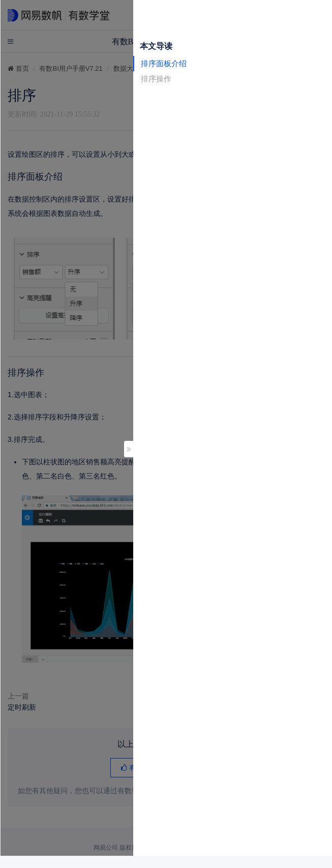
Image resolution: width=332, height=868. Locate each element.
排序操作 (156, 79)
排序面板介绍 (164, 63)
